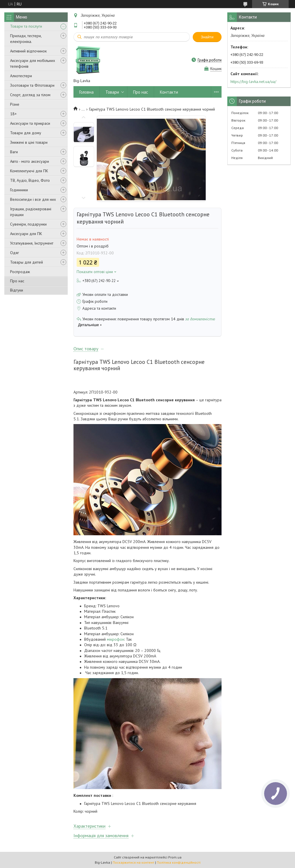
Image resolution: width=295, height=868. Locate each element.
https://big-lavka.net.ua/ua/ (253, 82)
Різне (15, 104)
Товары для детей (27, 262)
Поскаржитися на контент (133, 862)
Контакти (169, 92)
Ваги (14, 152)
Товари (112, 92)
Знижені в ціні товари (29, 142)
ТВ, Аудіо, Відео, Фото (30, 180)
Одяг (15, 253)
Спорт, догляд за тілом (30, 95)
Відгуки (17, 290)
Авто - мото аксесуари (30, 161)
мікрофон (116, 639)
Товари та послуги (26, 26)
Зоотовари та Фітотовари (32, 85)
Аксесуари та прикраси (30, 123)
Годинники (19, 190)
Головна (86, 92)
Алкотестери (21, 76)
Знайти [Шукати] (207, 37)
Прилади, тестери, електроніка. (26, 39)
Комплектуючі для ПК (29, 171)
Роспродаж (20, 272)
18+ (13, 114)
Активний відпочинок (28, 51)
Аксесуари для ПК (26, 234)
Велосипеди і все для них (33, 199)
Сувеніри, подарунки (28, 224)
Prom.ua (175, 857)
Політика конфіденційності (179, 862)
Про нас (17, 281)
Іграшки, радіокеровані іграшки (31, 212)
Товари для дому (26, 133)
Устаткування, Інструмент (32, 243)
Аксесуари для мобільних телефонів (33, 63)
